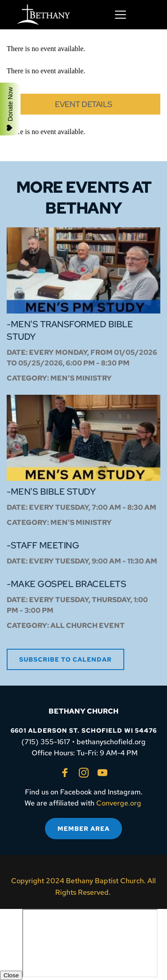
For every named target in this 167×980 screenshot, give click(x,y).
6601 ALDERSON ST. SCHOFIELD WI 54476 (84, 730)
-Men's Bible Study (51, 492)
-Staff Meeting (43, 545)
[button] (120, 14)
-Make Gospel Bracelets (66, 584)
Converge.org (119, 803)
